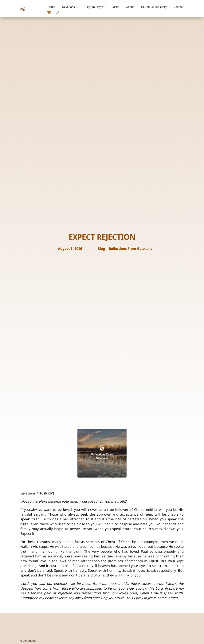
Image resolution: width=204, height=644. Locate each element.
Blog (101, 249)
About (130, 7)
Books (115, 7)
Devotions (69, 7)
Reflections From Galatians (131, 249)
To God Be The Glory (154, 7)
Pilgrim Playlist (95, 7)
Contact (179, 7)
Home (51, 7)
